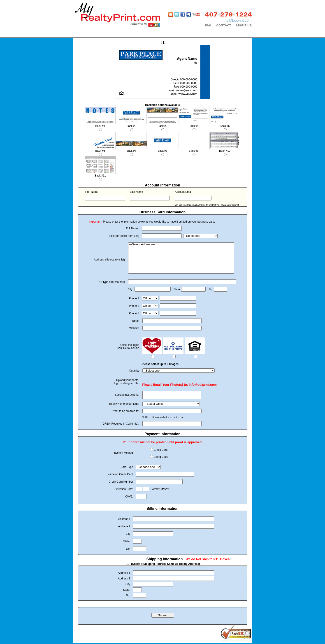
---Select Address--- (181, 245)
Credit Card (161, 451)
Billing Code (161, 458)
